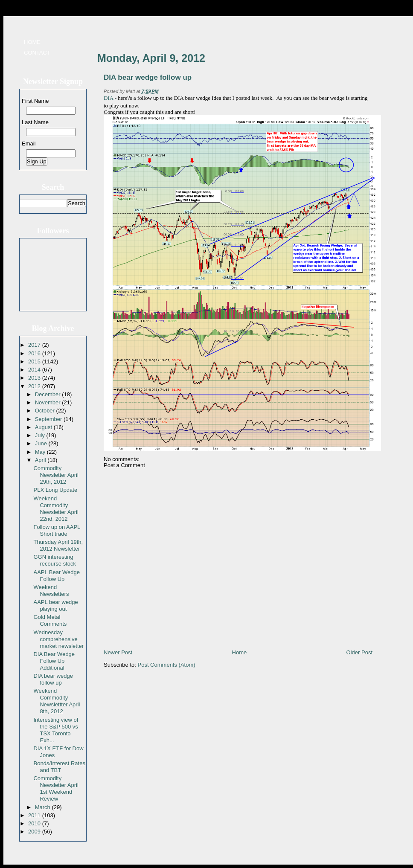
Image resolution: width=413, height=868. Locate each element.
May (41, 452)
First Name (35, 101)
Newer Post (118, 652)
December (49, 394)
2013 (35, 378)
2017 (35, 345)
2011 (35, 815)
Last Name (35, 122)
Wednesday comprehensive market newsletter (58, 639)
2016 (35, 353)
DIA (108, 98)
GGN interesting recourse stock (55, 560)
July (41, 435)
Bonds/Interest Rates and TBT (59, 767)
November (49, 402)
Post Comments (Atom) (167, 665)
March (44, 807)
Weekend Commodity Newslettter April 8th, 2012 (57, 701)
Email (29, 144)
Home (32, 42)
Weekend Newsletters (51, 591)
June (42, 443)
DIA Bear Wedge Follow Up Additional (54, 661)
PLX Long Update (55, 490)
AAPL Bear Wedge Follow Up (56, 576)
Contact (37, 53)
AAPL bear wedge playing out (55, 605)
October (46, 411)
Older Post (359, 652)
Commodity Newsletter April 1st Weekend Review (56, 788)
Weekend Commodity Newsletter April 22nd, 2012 (56, 509)
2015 (35, 361)
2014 (35, 370)
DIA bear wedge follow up (53, 679)
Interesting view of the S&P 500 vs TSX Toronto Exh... (56, 730)
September (49, 419)
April (41, 460)
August (44, 427)
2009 (35, 832)
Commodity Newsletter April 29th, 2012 (56, 475)
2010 (35, 823)
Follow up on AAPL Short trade (57, 530)
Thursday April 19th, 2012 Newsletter (58, 545)
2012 (35, 386)
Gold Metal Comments (50, 620)
